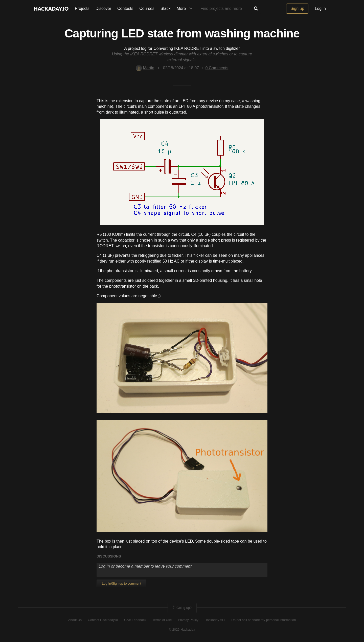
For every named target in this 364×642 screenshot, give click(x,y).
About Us (75, 620)
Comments (217, 68)
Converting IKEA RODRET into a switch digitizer (197, 48)
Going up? (182, 608)
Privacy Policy (188, 620)
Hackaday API (215, 620)
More (186, 9)
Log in (320, 8)
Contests (125, 8)
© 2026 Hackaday (182, 629)
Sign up (297, 8)
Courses (147, 8)
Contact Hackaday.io (103, 620)
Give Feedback (135, 620)
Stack (166, 8)
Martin (145, 68)
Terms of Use (162, 620)
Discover (103, 8)
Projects (82, 8)
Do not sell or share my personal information (264, 620)
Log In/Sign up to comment (121, 583)
